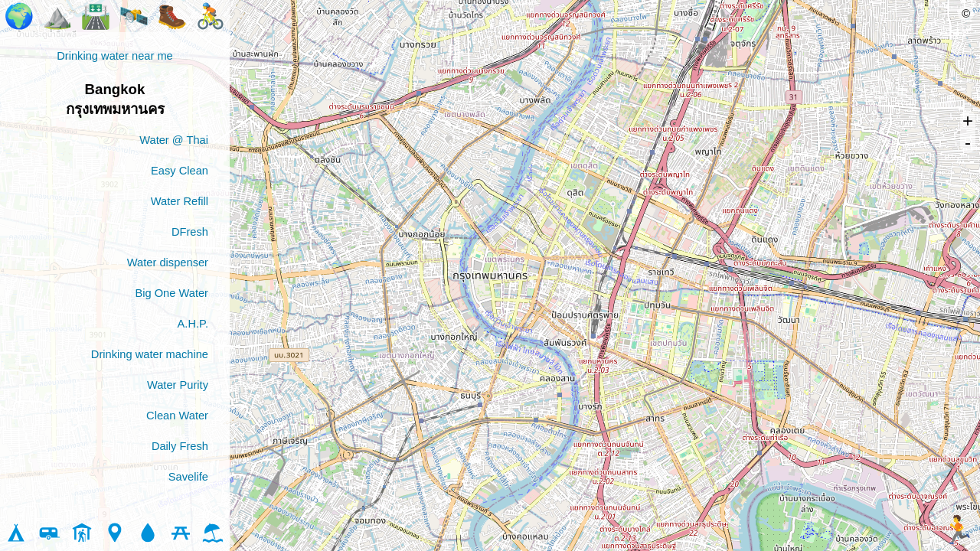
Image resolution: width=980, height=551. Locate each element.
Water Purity (178, 385)
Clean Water (177, 416)
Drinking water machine (150, 354)
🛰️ (134, 16)
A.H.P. (193, 324)
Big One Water (171, 293)
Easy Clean (180, 171)
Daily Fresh (180, 446)
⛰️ (57, 16)
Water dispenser (168, 262)
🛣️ (96, 16)
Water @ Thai (174, 140)
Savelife (188, 477)
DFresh (190, 232)
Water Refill (180, 201)
